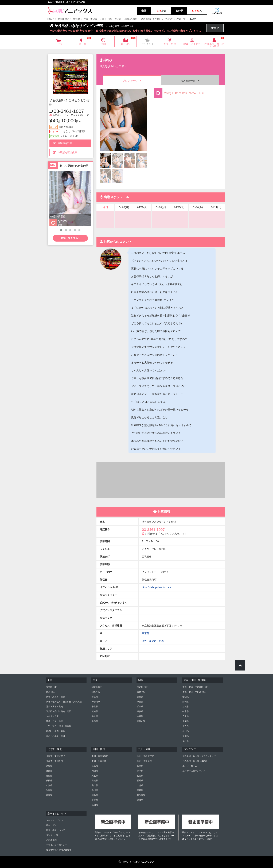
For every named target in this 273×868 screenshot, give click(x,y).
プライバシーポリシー (57, 845)
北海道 (49, 771)
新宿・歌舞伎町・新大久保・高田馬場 (64, 702)
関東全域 (96, 692)
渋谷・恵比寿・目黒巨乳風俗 (122, 19)
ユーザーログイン (54, 820)
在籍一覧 (181, 19)
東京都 (76, 19)
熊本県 (140, 771)
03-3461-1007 (69, 111)
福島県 (49, 795)
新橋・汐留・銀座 (54, 721)
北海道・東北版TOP (56, 756)
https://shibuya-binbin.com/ (156, 587)
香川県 (95, 790)
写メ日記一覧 (190, 81)
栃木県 (95, 716)
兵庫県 (140, 707)
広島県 (95, 766)
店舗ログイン (52, 825)
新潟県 (186, 707)
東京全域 (50, 692)
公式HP (215, 28)
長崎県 (140, 781)
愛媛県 (95, 800)
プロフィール (132, 81)
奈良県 (140, 716)
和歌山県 (141, 721)
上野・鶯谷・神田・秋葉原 (59, 726)
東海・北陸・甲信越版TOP (195, 687)
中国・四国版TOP (100, 756)
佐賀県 (140, 776)
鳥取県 (95, 776)
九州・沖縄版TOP (145, 756)
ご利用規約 (51, 840)
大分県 (140, 785)
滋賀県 (140, 711)
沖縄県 (140, 800)
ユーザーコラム (190, 766)
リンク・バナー (53, 835)
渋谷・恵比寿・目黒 (94, 19)
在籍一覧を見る (70, 238)
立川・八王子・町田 (56, 736)
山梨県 (186, 721)
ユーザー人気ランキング (194, 771)
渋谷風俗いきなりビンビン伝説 (157, 19)
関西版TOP (142, 687)
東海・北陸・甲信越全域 (194, 692)
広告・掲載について (56, 830)
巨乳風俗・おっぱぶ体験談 (195, 761)
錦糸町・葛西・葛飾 (56, 731)
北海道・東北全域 (54, 761)
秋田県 (49, 781)
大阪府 (140, 697)
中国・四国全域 (99, 761)
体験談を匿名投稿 (65, 152)
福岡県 (140, 766)
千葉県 (95, 707)
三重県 (186, 716)
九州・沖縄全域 (144, 761)
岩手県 (49, 790)
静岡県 (186, 702)
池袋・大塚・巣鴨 (54, 707)
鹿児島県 (141, 795)
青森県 (49, 776)
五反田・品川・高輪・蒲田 (59, 711)
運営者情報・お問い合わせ (59, 850)
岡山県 (95, 771)
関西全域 (141, 692)
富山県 (186, 736)
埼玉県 (95, 697)
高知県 (95, 805)
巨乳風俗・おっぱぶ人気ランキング (199, 756)
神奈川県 (96, 702)
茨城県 (95, 711)
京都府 (140, 702)
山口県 (95, 785)
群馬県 (95, 721)
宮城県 (49, 766)
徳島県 (95, 795)
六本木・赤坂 (52, 716)
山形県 (49, 785)
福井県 (186, 741)
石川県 (186, 731)
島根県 (95, 781)
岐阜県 (186, 711)
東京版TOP (63, 19)
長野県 (186, 726)
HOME (51, 19)
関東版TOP (97, 687)
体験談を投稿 (63, 143)
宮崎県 (140, 790)
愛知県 (186, 697)
